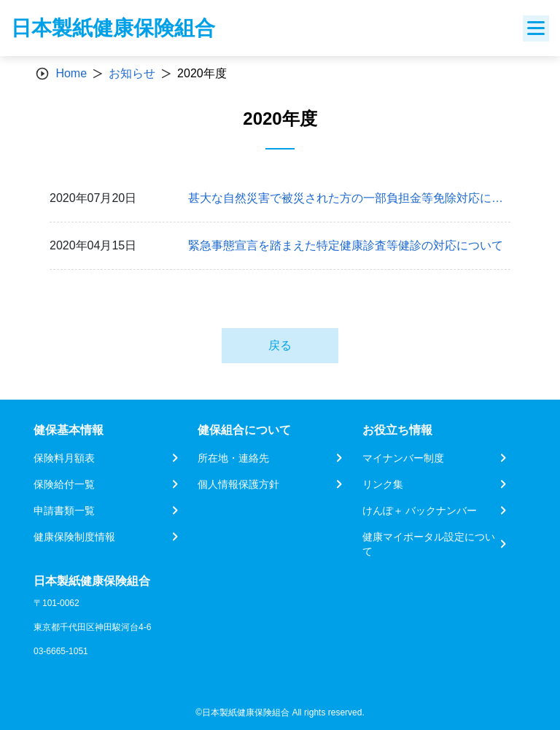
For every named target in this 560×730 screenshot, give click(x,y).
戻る (280, 345)
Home (71, 73)
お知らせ (132, 73)
